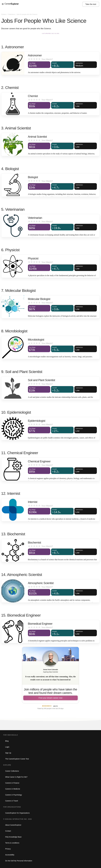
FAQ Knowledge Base (13, 837)
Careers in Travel (12, 801)
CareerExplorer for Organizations (17, 813)
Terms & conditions (12, 843)
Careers (4, 14)
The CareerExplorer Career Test (17, 759)
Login (7, 747)
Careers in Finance (12, 783)
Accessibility (10, 855)
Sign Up (8, 753)
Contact (8, 831)
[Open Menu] (42, 4)
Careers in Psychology (14, 795)
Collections (12, 14)
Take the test (91, 4)
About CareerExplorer (13, 825)
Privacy (8, 849)
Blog (7, 741)
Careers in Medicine (13, 789)
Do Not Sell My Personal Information (19, 861)
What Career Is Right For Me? (16, 777)
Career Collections (12, 771)
